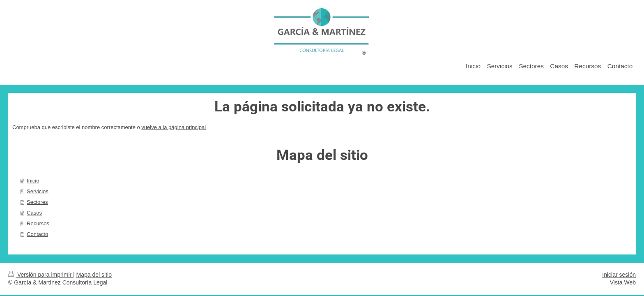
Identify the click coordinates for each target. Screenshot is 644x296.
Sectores (37, 202)
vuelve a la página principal (174, 127)
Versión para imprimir (41, 275)
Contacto (37, 234)
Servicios (38, 191)
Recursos (38, 223)
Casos (34, 213)
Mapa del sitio (94, 275)
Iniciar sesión (619, 275)
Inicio (33, 181)
